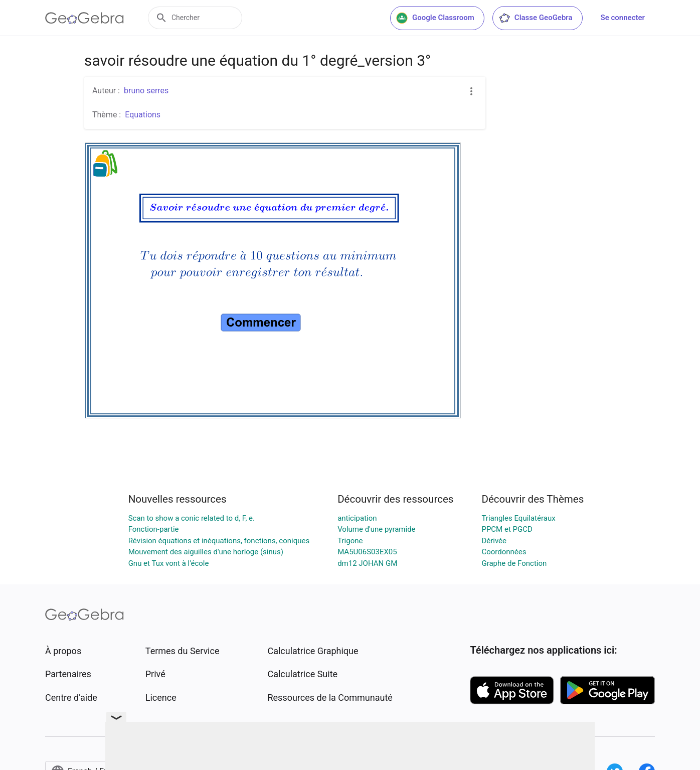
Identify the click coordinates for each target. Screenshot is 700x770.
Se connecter (623, 18)
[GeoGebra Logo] (84, 18)
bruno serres (146, 91)
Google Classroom (435, 18)
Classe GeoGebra (536, 18)
